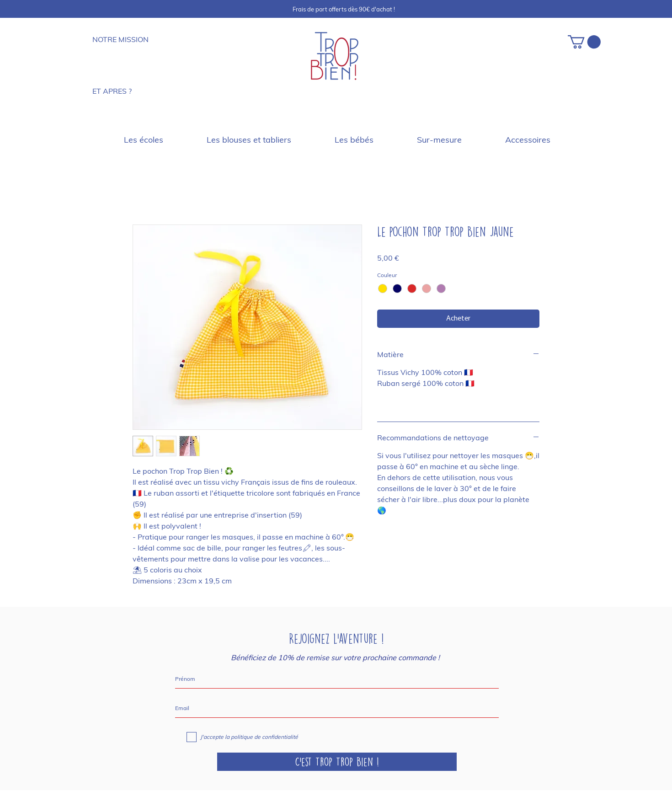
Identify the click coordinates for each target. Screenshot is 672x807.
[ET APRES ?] (120, 91)
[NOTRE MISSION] (124, 40)
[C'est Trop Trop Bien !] (337, 762)
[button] (584, 42)
